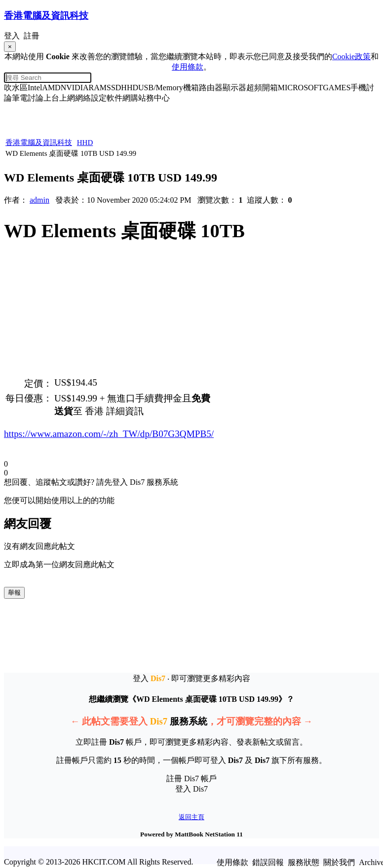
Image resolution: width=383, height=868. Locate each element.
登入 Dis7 (191, 789)
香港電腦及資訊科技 (39, 143)
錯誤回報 (268, 862)
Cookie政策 (351, 56)
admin (39, 200)
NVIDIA (75, 88)
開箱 (270, 88)
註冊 (32, 36)
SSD (114, 88)
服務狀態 (304, 862)
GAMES (337, 88)
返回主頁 (191, 817)
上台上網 (59, 98)
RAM (98, 88)
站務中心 (154, 98)
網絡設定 (91, 98)
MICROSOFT (301, 88)
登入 (12, 36)
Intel (35, 88)
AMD (51, 88)
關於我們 (339, 862)
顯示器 (234, 88)
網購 (130, 98)
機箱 (191, 88)
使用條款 (188, 67)
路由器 (211, 88)
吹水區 (16, 88)
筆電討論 (28, 98)
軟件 (115, 98)
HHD (130, 88)
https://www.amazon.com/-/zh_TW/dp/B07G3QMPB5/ (109, 434)
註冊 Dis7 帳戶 (191, 778)
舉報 (14, 593)
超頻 (254, 88)
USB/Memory (161, 88)
